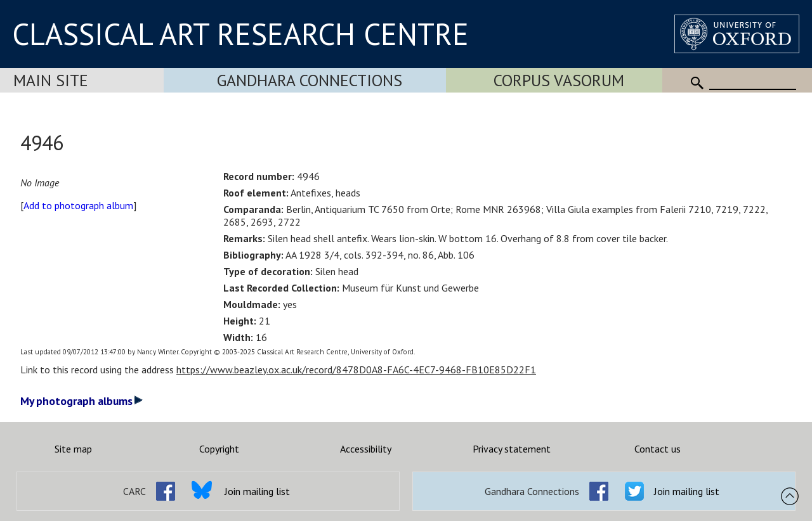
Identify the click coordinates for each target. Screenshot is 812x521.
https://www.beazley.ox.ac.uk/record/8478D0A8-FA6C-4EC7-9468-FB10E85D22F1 (356, 370)
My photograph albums (82, 401)
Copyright (219, 449)
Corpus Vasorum (559, 80)
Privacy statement (512, 449)
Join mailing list (257, 491)
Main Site (51, 80)
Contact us (658, 449)
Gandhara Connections (310, 80)
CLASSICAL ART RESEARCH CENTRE (240, 34)
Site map (73, 449)
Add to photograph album (78, 205)
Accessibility (366, 449)
